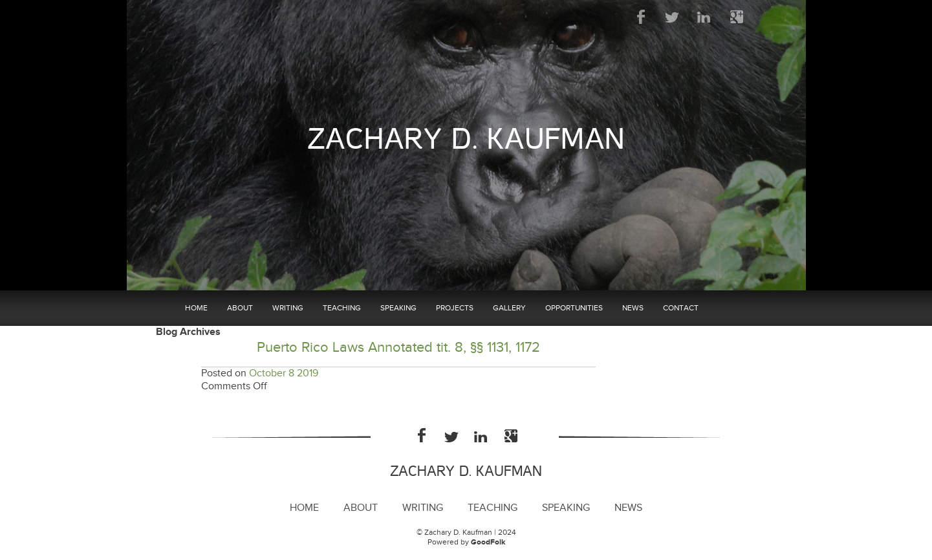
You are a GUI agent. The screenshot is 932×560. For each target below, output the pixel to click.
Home (196, 308)
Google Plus (736, 17)
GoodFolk (488, 542)
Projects (455, 308)
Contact (681, 308)
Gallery (509, 308)
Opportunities (574, 308)
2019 (308, 373)
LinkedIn (705, 17)
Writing (288, 308)
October (267, 373)
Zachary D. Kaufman (466, 139)
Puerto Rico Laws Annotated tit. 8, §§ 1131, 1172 (398, 347)
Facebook (641, 17)
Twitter (673, 17)
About (240, 308)
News (633, 308)
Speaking (398, 308)
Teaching (342, 308)
